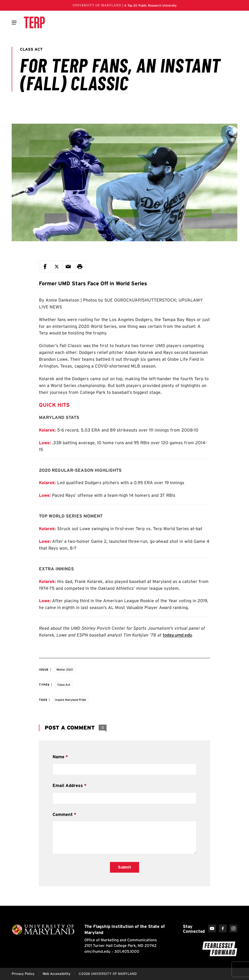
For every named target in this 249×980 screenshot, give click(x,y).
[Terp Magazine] (34, 22)
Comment (63, 814)
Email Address (68, 785)
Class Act (64, 685)
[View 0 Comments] (103, 728)
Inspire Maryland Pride (71, 700)
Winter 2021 (65, 670)
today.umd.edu (177, 635)
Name (58, 757)
